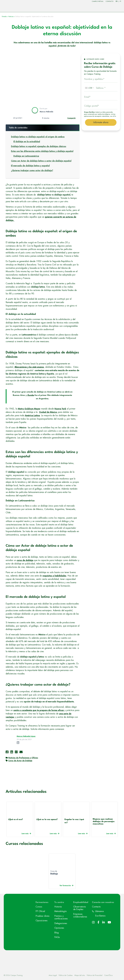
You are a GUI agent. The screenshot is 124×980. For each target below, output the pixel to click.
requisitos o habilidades (54, 575)
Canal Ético (108, 975)
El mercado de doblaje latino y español (30, 165)
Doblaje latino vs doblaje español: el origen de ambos (38, 136)
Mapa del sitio (80, 975)
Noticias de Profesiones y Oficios (23, 757)
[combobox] (89, 88)
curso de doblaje (25, 560)
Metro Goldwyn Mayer (29, 408)
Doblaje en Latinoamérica (26, 156)
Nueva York (60, 408)
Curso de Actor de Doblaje (20, 760)
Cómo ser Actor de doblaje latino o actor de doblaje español (41, 160)
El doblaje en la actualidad (27, 141)
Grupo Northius (89, 112)
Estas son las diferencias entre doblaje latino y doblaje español (42, 151)
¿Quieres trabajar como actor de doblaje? (32, 170)
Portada (4, 16)
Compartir (71, 118)
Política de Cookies (66, 975)
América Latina (32, 415)
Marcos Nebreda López (26, 736)
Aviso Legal (53, 975)
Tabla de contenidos (18, 127)
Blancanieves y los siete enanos (29, 367)
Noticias (11, 16)
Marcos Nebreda (46, 111)
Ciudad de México (48, 412)
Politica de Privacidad (95, 975)
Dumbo (31, 395)
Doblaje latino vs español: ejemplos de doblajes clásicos (39, 146)
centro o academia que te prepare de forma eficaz (39, 710)
